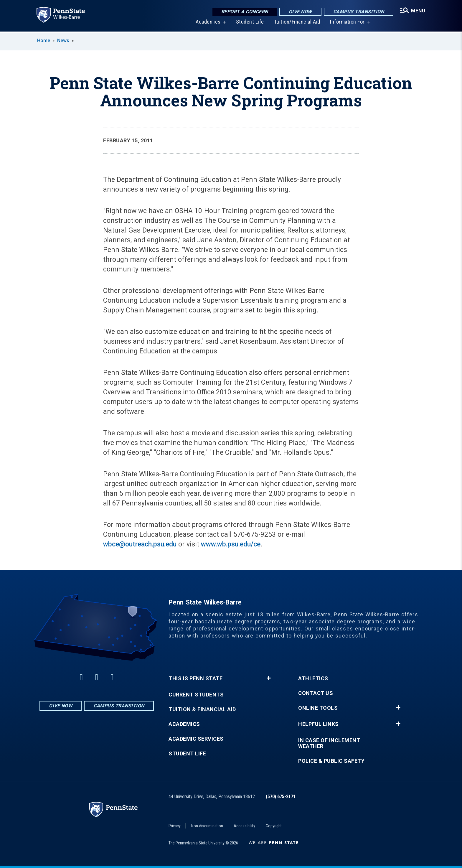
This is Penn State (195, 678)
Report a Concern (244, 12)
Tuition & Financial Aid (202, 709)
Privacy (175, 826)
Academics (208, 23)
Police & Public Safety (331, 761)
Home (44, 41)
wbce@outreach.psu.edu (140, 544)
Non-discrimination (207, 826)
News (63, 41)
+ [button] (269, 678)
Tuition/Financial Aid (297, 23)
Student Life (249, 23)
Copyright (274, 826)
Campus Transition (358, 12)
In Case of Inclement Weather (329, 743)
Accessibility (244, 826)
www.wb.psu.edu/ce (231, 544)
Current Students (196, 695)
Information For (347, 23)
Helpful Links (319, 724)
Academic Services (196, 739)
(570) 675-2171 (281, 797)
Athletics (313, 678)
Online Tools (318, 708)
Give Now (300, 12)
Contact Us (316, 693)
